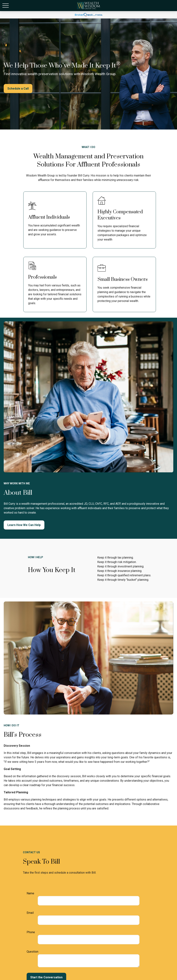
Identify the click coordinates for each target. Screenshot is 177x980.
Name (30, 893)
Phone (31, 932)
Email (30, 913)
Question (32, 952)
